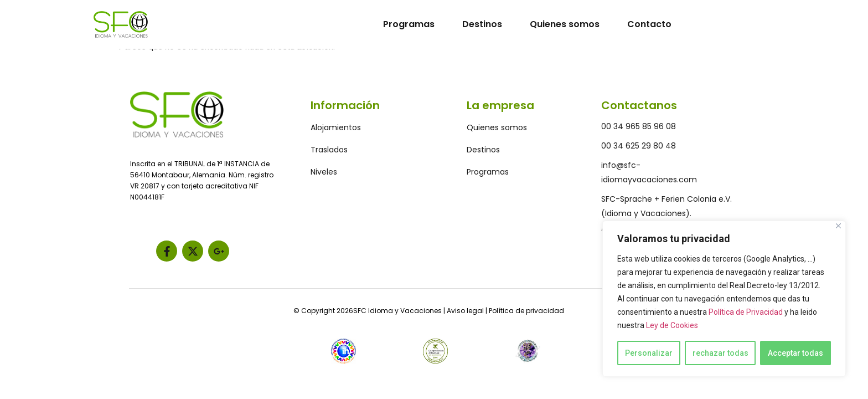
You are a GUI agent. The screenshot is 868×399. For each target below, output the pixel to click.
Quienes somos (565, 24)
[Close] (838, 226)
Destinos (482, 24)
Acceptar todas (795, 353)
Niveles (324, 172)
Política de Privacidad (746, 312)
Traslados (329, 150)
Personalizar (649, 353)
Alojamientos (336, 127)
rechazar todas (720, 353)
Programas (409, 24)
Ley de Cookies (672, 325)
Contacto (649, 24)
